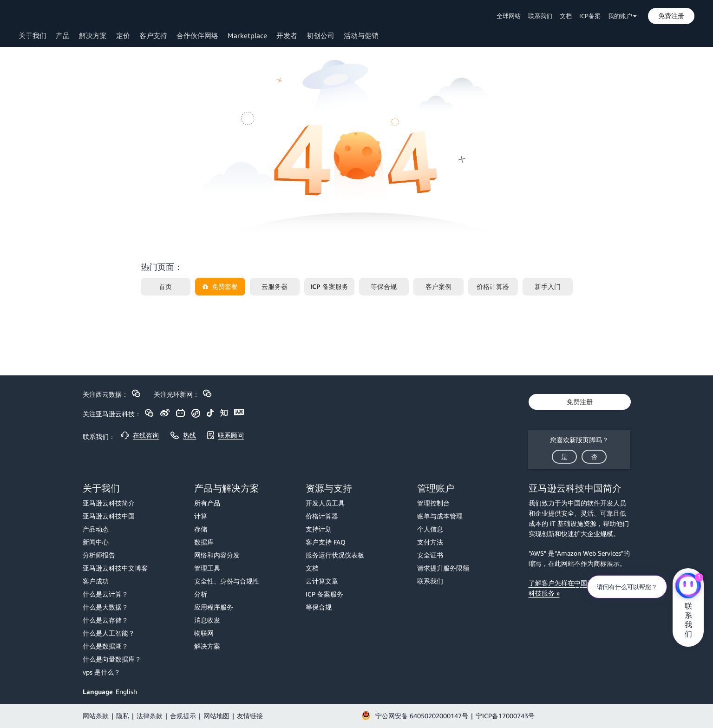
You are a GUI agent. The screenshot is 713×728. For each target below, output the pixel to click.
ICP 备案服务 (324, 594)
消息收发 (207, 620)
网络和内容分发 (217, 555)
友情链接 (250, 716)
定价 (123, 35)
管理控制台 (433, 503)
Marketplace (247, 35)
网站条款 (96, 716)
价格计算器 (322, 516)
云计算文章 (322, 581)
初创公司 (321, 35)
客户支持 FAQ (326, 542)
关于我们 (33, 35)
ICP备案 (590, 16)
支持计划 (319, 529)
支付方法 (430, 542)
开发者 (287, 35)
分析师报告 (99, 555)
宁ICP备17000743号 (505, 716)
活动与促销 (361, 35)
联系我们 (540, 16)
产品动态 (96, 529)
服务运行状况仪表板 (335, 555)
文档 (566, 16)
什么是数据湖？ (105, 646)
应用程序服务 (214, 607)
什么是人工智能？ (109, 633)
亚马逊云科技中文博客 (115, 568)
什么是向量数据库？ (112, 659)
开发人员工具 (325, 503)
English (126, 692)
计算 (201, 516)
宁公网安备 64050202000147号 (422, 716)
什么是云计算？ (105, 594)
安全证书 (430, 555)
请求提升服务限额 (443, 568)
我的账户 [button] (622, 16)
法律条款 (150, 716)
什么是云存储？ (105, 620)
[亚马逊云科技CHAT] (688, 587)
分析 (201, 594)
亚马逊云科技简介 (109, 503)
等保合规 (319, 607)
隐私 (123, 716)
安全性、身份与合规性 (227, 581)
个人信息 (430, 529)
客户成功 (96, 581)
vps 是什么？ (101, 672)
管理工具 (207, 568)
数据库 (204, 542)
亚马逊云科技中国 (109, 516)
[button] (671, 16)
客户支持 (153, 35)
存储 (201, 529)
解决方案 (93, 35)
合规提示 (183, 716)
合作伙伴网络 (197, 35)
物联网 (204, 633)
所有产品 (207, 503)
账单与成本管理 (440, 516)
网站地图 (216, 716)
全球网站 (509, 16)
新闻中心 (96, 542)
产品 (63, 35)
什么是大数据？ (105, 607)
